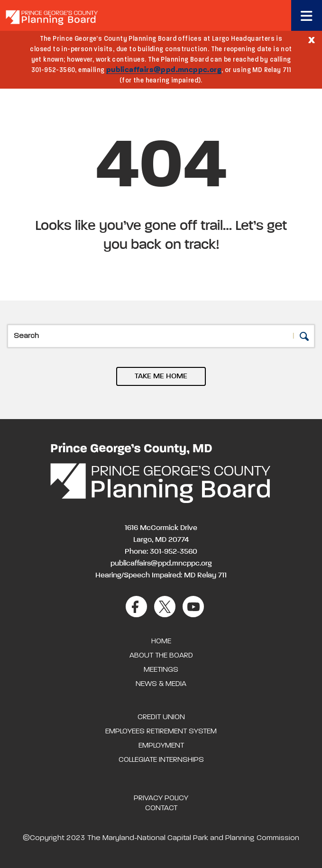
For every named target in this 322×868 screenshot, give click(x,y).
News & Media (161, 684)
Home (161, 641)
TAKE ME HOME (161, 376)
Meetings (161, 670)
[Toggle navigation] (307, 15)
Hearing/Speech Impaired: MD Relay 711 (161, 576)
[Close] (312, 39)
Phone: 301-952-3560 (161, 552)
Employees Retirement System (161, 731)
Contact (161, 808)
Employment (161, 746)
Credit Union (161, 717)
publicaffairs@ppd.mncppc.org (164, 70)
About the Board (161, 656)
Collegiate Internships (161, 760)
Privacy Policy (161, 798)
